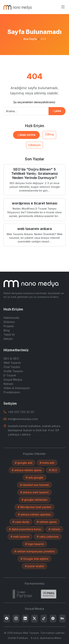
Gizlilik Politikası (18, 638)
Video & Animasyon (17, 388)
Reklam (8, 384)
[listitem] (7, 619)
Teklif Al (9, 335)
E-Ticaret (10, 375)
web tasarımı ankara (35, 229)
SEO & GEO (11, 358)
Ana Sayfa (30, 39)
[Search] (49, 594)
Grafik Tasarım (13, 371)
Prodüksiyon (12, 392)
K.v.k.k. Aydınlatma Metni (46, 638)
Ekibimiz (9, 322)
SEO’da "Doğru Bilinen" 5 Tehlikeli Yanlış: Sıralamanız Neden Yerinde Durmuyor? (35, 174)
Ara (57, 111)
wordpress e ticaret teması (35, 203)
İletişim (34, 145)
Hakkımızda (11, 318)
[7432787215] (23, 594)
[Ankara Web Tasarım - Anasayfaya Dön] (18, 7)
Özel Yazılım (12, 367)
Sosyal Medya (13, 380)
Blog (49, 134)
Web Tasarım (12, 363)
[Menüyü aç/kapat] (63, 7)
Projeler (9, 326)
